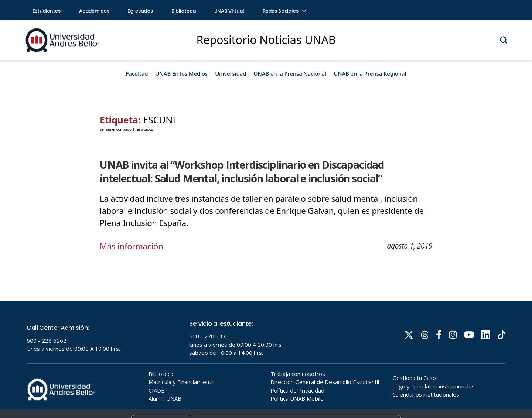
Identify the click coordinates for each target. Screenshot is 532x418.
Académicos (94, 11)
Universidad (231, 73)
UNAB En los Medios (181, 73)
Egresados (140, 11)
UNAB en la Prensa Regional (370, 73)
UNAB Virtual (229, 11)
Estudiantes (47, 11)
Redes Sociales (284, 11)
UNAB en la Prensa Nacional (290, 73)
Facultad (137, 73)
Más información (132, 246)
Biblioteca (184, 11)
